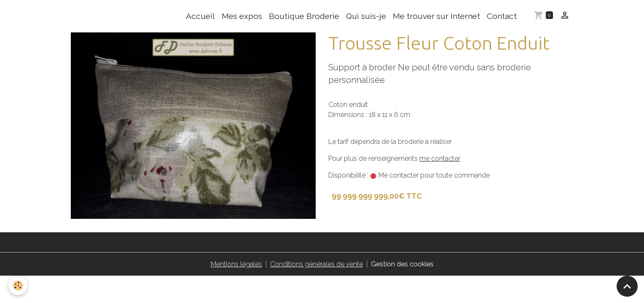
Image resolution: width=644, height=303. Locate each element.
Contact (502, 16)
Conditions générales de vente (317, 264)
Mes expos (242, 16)
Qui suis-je (366, 16)
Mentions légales (236, 264)
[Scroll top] (627, 286)
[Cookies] (18, 286)
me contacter (440, 158)
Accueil (200, 16)
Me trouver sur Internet (436, 16)
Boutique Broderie (304, 16)
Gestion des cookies (402, 264)
